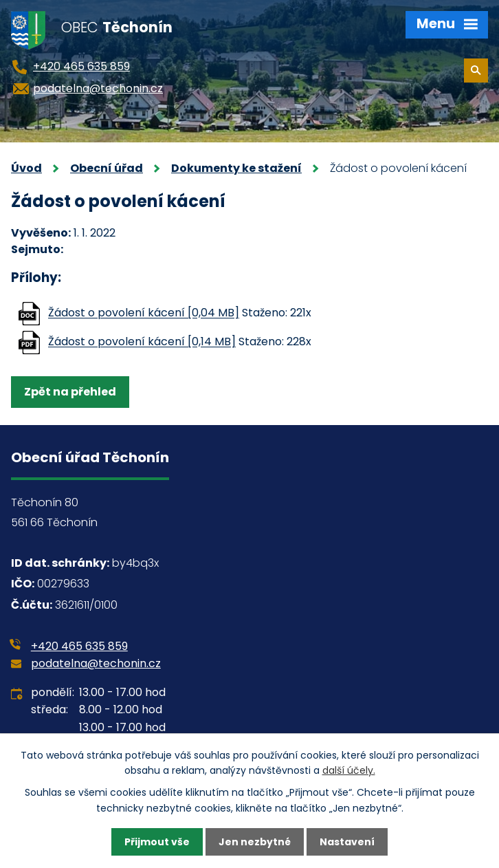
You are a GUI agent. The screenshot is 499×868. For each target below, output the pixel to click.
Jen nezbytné (255, 842)
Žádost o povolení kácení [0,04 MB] (144, 313)
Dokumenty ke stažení (236, 168)
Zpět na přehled (70, 392)
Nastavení (347, 842)
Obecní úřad (107, 168)
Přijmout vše (157, 842)
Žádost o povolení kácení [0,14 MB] (142, 342)
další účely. (349, 770)
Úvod (26, 168)
